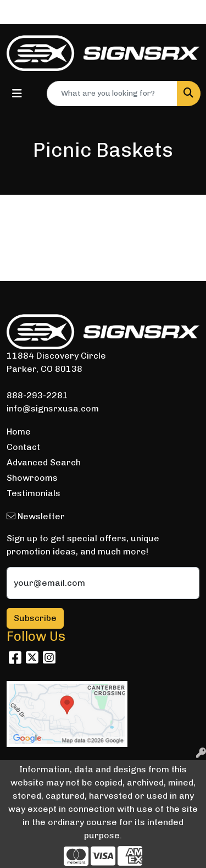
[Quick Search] (112, 94)
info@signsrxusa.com (53, 408)
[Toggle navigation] (17, 94)
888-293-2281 (37, 395)
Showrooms (32, 478)
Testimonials (34, 493)
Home (19, 432)
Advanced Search (44, 462)
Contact (23, 447)
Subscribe (35, 618)
